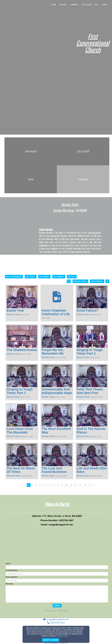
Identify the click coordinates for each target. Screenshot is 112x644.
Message (9, 584)
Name (8, 564)
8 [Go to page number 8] (54, 485)
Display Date (80, 281)
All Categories (14, 277)
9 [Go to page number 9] (58, 485)
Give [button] (97, 5)
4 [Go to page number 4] (40, 485)
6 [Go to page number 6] (47, 485)
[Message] (57, 594)
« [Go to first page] (22, 485)
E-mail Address (12, 570)
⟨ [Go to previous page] (25, 485)
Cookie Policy (63, 636)
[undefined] (31, 151)
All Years (44, 277)
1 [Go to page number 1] (29, 485)
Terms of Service (63, 611)
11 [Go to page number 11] (67, 485)
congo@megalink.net (58, 619)
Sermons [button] (74, 5)
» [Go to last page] (92, 485)
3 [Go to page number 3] (36, 485)
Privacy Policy (51, 611)
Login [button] (104, 5)
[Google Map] (57, 545)
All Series (59, 277)
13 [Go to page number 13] (76, 485)
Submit (57, 606)
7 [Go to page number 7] (51, 485)
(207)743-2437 (58, 623)
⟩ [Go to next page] (89, 485)
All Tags (31, 277)
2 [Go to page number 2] (32, 485)
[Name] (57, 567)
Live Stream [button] (87, 5)
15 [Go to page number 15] (85, 485)
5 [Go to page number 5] (43, 485)
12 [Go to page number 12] (71, 485)
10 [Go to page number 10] (62, 485)
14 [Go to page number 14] (80, 485)
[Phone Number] (57, 581)
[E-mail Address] (57, 574)
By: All (72, 277)
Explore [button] (63, 5)
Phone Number (12, 577)
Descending (97, 281)
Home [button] (54, 5)
